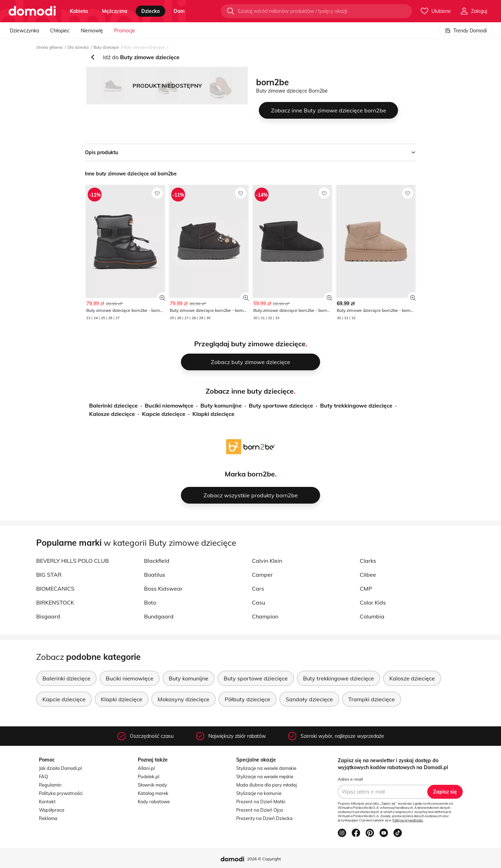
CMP (366, 589)
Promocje (125, 31)
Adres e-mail (350, 779)
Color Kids (373, 602)
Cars (258, 589)
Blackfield (157, 561)
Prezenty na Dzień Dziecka (264, 818)
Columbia (372, 616)
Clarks (368, 561)
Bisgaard (48, 616)
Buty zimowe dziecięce (144, 47)
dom (179, 11)
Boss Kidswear (163, 589)
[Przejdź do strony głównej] (32, 11)
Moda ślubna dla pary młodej (267, 785)
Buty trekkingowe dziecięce (356, 405)
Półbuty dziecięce (248, 699)
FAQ (43, 776)
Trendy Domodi (466, 31)
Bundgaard (159, 616)
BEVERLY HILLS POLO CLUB (73, 561)
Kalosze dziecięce (112, 414)
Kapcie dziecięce (164, 414)
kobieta (79, 11)
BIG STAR (49, 575)
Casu (259, 602)
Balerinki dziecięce (113, 405)
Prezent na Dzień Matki (261, 802)
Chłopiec (60, 31)
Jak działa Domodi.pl (60, 768)
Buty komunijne (221, 405)
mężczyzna (115, 11)
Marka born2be (250, 474)
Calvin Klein (267, 561)
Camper (262, 575)
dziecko (150, 11)
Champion (265, 616)
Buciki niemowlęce (169, 405)
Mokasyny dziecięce (184, 699)
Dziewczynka (24, 31)
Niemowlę (92, 31)
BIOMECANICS (55, 589)
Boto (150, 602)
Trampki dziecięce (372, 699)
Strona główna (49, 47)
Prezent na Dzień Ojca (260, 810)
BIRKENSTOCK (55, 602)
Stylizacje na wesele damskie (266, 768)
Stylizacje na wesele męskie (265, 776)
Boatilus (155, 575)
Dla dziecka (78, 47)
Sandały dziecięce (309, 699)
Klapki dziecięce (213, 414)
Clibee (368, 575)
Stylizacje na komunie (259, 793)
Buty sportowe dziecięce (281, 405)
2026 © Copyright (264, 859)
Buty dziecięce (106, 47)
